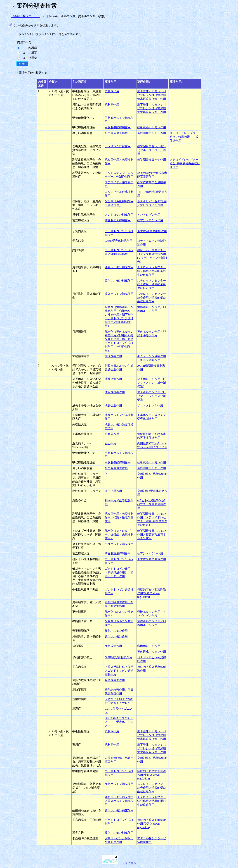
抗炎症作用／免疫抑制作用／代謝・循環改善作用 (119, 517)
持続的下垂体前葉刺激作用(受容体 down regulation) (152, 593)
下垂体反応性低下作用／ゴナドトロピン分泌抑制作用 (119, 671)
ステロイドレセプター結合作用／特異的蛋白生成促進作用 (152, 271)
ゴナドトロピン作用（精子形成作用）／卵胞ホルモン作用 (119, 572)
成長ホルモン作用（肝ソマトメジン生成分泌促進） (152, 383)
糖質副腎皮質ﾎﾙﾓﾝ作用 (152, 160)
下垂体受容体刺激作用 (152, 559)
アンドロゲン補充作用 (119, 215)
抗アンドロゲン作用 (150, 220)
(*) (106, 474)
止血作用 (110, 443)
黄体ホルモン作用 (116, 636)
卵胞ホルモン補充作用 (119, 267)
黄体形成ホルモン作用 (152, 652)
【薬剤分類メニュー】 (26, 16)
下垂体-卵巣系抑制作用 (152, 231)
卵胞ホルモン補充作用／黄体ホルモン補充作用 (119, 801)
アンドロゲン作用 (149, 215)
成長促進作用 (113, 379)
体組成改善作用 (115, 392)
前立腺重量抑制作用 (118, 553)
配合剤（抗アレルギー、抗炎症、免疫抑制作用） (119, 534)
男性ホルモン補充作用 (119, 544)
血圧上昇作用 (113, 491)
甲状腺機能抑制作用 (118, 127)
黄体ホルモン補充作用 (119, 281)
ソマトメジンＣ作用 (150, 405)
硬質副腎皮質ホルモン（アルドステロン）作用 (152, 150)
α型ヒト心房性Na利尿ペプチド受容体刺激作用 (152, 504)
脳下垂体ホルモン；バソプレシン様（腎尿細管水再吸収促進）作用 (152, 95)
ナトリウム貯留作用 (118, 146)
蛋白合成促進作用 (116, 133)
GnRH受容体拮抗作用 (119, 241)
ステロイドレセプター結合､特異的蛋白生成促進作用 (185, 163)
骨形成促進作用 (115, 680)
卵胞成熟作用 (113, 646)
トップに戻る (119, 863)
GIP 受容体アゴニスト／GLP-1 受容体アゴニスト (119, 722)
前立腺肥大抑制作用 (118, 220)
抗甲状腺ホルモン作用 (152, 127)
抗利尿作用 (112, 91)
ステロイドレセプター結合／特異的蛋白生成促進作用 (184, 137)
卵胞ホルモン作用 (116, 631)
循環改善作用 (113, 356)
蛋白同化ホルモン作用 (152, 133)
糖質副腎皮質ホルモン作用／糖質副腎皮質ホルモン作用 (152, 534)
